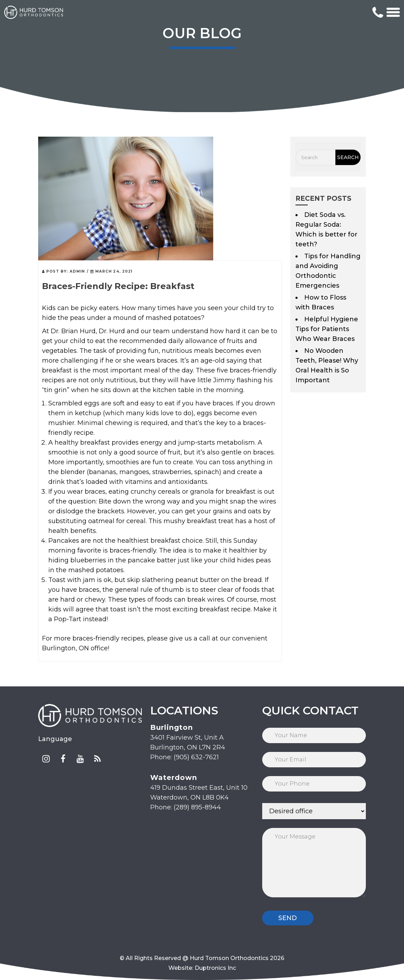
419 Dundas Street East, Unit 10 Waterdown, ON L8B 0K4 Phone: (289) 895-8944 (199, 792)
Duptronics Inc (215, 968)
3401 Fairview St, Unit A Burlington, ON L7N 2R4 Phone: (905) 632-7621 (188, 742)
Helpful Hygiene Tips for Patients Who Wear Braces (327, 329)
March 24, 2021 (112, 271)
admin (77, 271)
